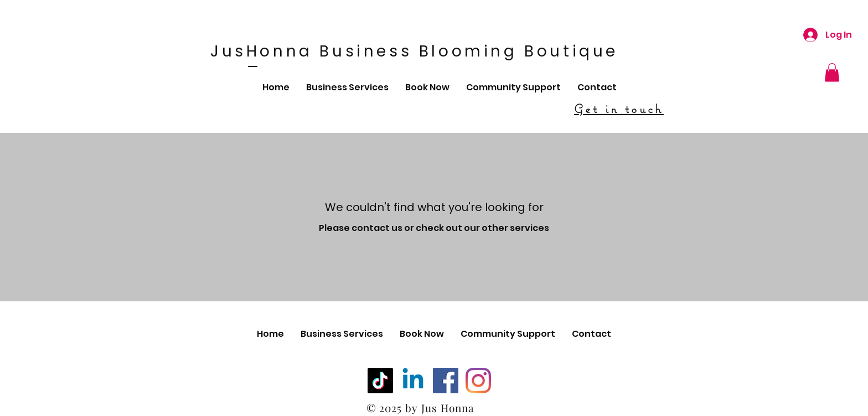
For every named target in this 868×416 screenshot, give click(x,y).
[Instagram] (478, 381)
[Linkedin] (413, 381)
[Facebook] (446, 381)
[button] (832, 72)
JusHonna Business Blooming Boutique (414, 51)
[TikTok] (380, 381)
